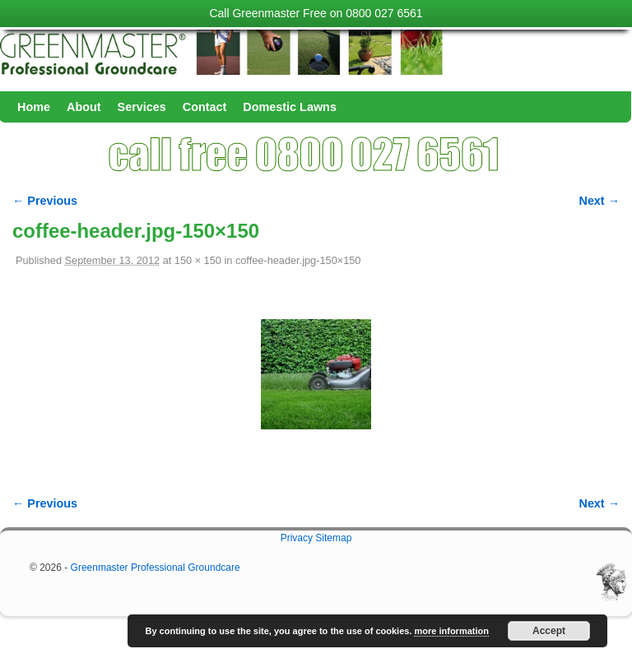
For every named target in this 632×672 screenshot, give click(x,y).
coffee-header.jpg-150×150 (298, 260)
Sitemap (333, 538)
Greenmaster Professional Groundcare (156, 568)
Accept (549, 631)
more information (451, 631)
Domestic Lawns (290, 107)
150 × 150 (198, 260)
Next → (599, 201)
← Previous (45, 201)
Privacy (297, 538)
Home (34, 107)
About (84, 107)
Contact (205, 107)
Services (142, 107)
